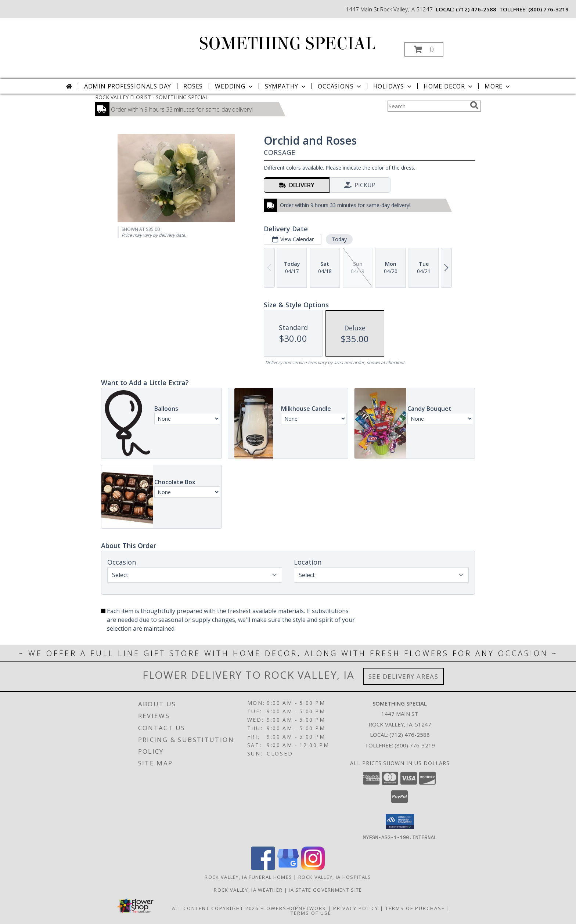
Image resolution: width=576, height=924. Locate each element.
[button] (424, 49)
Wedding (235, 86)
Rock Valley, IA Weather (248, 889)
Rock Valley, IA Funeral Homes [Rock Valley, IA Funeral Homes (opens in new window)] (248, 877)
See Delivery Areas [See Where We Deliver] (404, 676)
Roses (193, 86)
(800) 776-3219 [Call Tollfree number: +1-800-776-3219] (415, 745)
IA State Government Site (325, 889)
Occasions (340, 86)
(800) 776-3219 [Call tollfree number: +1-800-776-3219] (548, 9)
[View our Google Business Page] (288, 868)
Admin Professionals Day (128, 86)
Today (339, 239)
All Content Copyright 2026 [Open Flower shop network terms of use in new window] (215, 908)
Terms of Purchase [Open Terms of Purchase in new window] (415, 908)
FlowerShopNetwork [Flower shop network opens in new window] (293, 908)
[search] (474, 105)
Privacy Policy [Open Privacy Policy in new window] (356, 908)
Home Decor (449, 86)
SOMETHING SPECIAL (287, 44)
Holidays (393, 86)
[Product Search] (427, 106)
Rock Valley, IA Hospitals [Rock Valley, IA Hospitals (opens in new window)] (335, 877)
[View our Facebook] (263, 868)
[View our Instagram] (313, 868)
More (498, 86)
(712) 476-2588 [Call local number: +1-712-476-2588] (476, 9)
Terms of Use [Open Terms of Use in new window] (311, 913)
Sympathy (286, 86)
